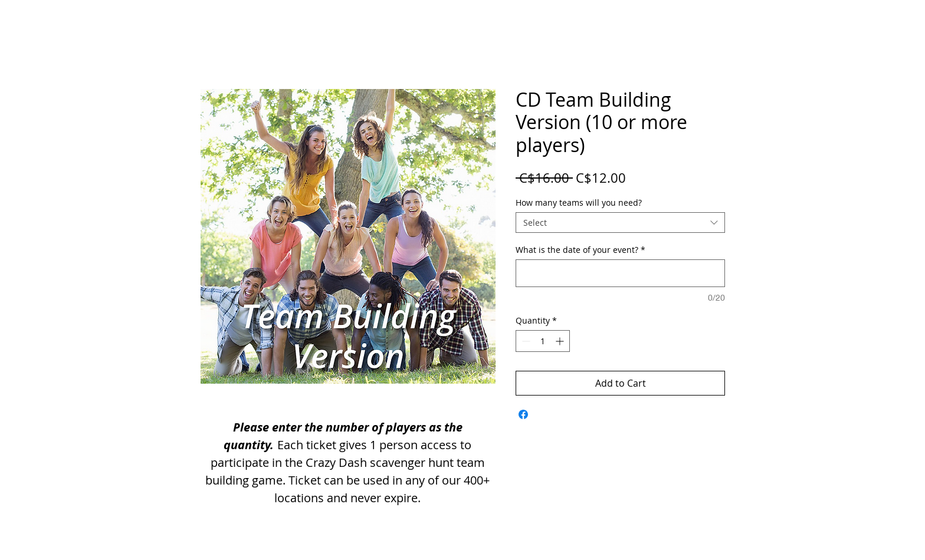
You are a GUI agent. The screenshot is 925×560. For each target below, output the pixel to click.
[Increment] (561, 341)
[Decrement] (525, 341)
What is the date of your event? (580, 250)
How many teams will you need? (579, 202)
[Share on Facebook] (523, 414)
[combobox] (620, 223)
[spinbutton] (543, 341)
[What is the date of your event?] (620, 273)
